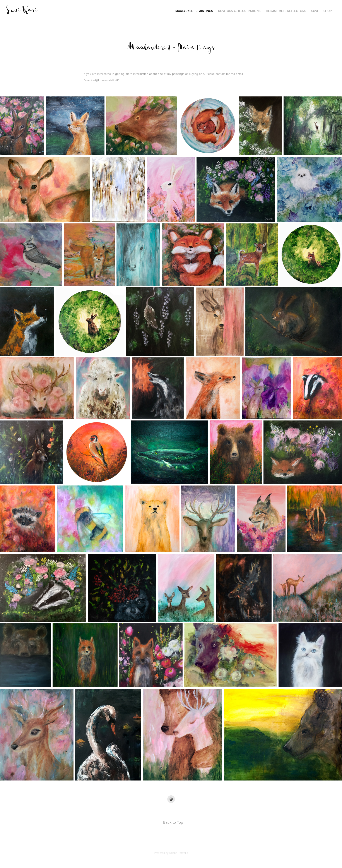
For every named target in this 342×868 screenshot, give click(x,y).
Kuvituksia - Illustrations (239, 11)
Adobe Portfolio (179, 853)
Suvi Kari (22, 10)
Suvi (315, 11)
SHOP (328, 11)
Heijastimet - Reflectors (286, 11)
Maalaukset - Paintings (194, 11)
